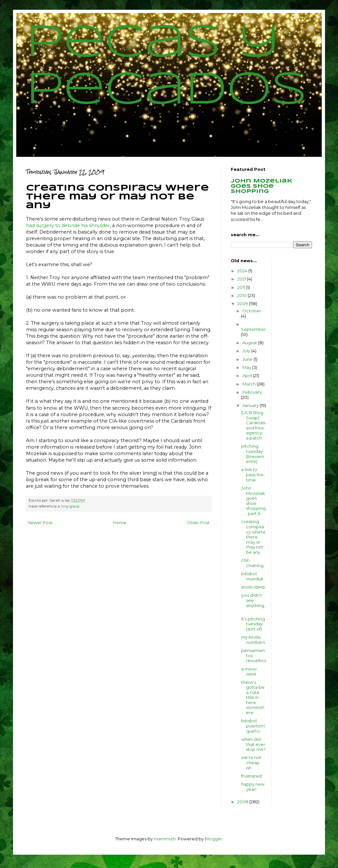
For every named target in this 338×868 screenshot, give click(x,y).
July (247, 351)
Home (120, 522)
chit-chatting (252, 563)
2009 (243, 304)
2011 (242, 287)
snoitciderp (253, 587)
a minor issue (249, 671)
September (253, 329)
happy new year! (253, 787)
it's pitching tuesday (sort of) (253, 624)
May (247, 367)
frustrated (251, 776)
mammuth (165, 839)
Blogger (214, 839)
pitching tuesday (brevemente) (253, 454)
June (248, 359)
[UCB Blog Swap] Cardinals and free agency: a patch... (253, 425)
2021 (242, 279)
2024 (243, 271)
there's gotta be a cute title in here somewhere (253, 698)
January (251, 405)
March (250, 384)
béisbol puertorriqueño (253, 726)
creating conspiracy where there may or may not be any (253, 537)
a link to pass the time (252, 475)
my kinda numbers (253, 640)
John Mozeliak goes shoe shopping (261, 186)
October (252, 311)
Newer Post (40, 522)
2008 (243, 802)
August (250, 343)
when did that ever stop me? (253, 744)
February (252, 392)
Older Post (198, 522)
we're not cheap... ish (252, 762)
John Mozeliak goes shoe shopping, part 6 (253, 501)
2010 (242, 295)
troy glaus (70, 506)
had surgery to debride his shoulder (68, 225)
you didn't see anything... (254, 603)
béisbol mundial (252, 576)
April (248, 375)
